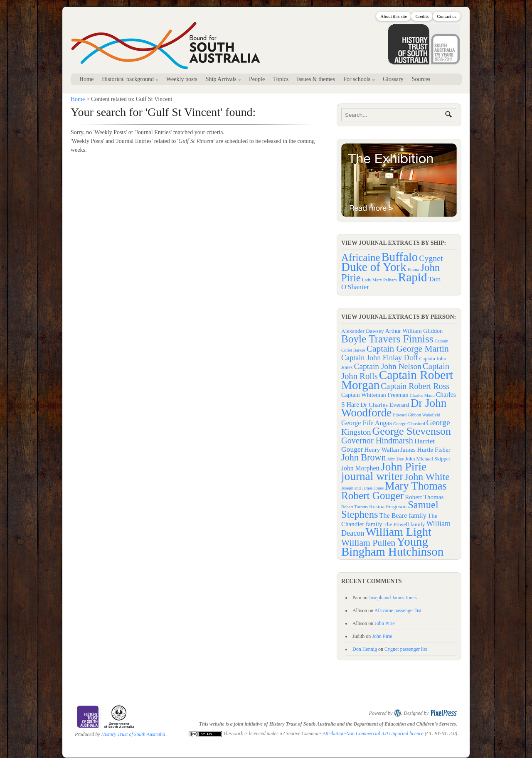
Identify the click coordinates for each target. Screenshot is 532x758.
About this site (394, 16)
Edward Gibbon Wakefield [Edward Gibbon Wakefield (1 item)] (416, 415)
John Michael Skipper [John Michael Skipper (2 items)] (428, 459)
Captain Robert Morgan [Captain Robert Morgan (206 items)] (397, 380)
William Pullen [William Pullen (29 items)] (368, 543)
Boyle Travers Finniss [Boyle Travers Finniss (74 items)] (387, 339)
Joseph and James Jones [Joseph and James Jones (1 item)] (362, 488)
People (257, 79)
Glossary (393, 79)
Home (86, 79)
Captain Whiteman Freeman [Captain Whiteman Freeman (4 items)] (375, 395)
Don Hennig (365, 649)
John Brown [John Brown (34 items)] (363, 457)
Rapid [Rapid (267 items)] (413, 277)
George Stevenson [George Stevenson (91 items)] (412, 431)
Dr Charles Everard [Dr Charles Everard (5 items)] (385, 405)
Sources (421, 79)
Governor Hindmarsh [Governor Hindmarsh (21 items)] (377, 441)
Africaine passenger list (398, 610)
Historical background (129, 80)
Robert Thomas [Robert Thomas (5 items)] (424, 497)
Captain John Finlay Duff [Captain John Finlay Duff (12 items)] (380, 358)
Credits (422, 16)
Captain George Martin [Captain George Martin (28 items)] (408, 349)
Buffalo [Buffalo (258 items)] (400, 257)
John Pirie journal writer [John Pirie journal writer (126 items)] (384, 471)
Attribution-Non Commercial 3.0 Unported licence (373, 733)
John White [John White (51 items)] (427, 477)
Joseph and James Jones (393, 598)
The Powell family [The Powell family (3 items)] (404, 524)
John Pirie (384, 623)
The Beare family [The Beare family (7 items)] (403, 516)
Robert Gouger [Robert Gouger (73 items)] (372, 496)
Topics (281, 79)
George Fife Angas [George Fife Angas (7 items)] (367, 423)
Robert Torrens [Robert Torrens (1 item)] (355, 507)
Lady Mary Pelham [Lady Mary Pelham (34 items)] (379, 280)
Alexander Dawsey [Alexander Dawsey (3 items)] (363, 331)
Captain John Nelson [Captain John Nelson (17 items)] (388, 366)
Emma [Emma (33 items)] (414, 269)
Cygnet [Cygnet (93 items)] (431, 258)
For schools (358, 80)
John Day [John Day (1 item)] (395, 459)
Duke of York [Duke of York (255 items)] (374, 267)
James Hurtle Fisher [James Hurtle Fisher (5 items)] (425, 450)
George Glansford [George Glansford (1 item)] (409, 424)
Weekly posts (182, 79)
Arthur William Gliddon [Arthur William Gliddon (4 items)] (414, 331)
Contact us (447, 16)
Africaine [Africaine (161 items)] (361, 257)
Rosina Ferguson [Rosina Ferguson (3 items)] (388, 506)
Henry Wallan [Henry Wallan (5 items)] (382, 450)
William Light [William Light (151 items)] (398, 532)
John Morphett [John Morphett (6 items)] (360, 468)
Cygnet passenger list (406, 649)
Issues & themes (316, 79)
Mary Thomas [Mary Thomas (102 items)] (416, 486)
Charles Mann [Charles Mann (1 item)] (422, 395)
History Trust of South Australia (133, 734)
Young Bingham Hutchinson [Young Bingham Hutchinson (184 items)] (392, 546)
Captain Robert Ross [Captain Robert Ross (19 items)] (415, 386)
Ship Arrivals (222, 80)
